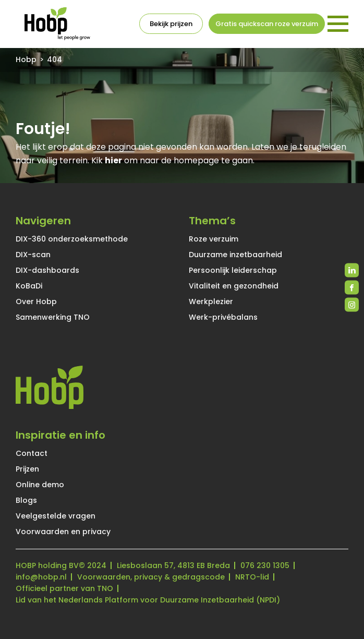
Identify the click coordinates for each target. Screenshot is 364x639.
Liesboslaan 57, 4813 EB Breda (173, 565)
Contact (32, 453)
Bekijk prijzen (171, 24)
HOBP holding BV (47, 565)
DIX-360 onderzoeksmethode (72, 239)
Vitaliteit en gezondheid (234, 286)
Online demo (40, 485)
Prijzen (27, 469)
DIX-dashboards (47, 270)
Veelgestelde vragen (56, 516)
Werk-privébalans (223, 317)
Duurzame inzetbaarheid (235, 255)
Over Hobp (36, 302)
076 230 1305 (265, 565)
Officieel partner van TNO (64, 588)
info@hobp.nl (41, 577)
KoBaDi (29, 286)
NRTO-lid (252, 577)
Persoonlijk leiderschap (233, 270)
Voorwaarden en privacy (63, 532)
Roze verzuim (214, 239)
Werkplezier (211, 302)
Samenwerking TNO (53, 317)
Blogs (26, 500)
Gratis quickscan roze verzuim (267, 24)
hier (113, 160)
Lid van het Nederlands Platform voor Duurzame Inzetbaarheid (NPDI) (148, 600)
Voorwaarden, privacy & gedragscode (151, 577)
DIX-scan (33, 255)
